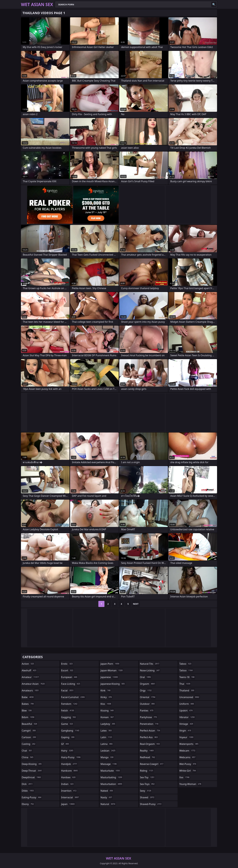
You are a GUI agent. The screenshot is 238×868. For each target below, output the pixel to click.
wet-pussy (188, 764)
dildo (28, 791)
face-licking (71, 684)
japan (68, 804)
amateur (31, 677)
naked (107, 791)
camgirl (29, 731)
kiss (106, 704)
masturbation (112, 784)
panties (147, 711)
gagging (69, 717)
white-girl (188, 771)
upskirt (186, 711)
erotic (67, 664)
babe (28, 697)
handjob (69, 764)
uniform (187, 704)
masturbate (110, 771)
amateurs (31, 690)
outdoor (148, 704)
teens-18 (187, 677)
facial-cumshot (73, 697)
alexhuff (29, 670)
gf (65, 744)
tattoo (186, 670)
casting (29, 744)
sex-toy (148, 777)
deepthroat (32, 777)
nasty (107, 797)
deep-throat (32, 771)
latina (107, 744)
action (28, 664)
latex (106, 731)
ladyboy (108, 724)
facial (68, 690)
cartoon (29, 737)
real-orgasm (150, 744)
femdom (70, 704)
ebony (28, 804)
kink (106, 690)
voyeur (187, 737)
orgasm (148, 684)
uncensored (190, 697)
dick (28, 784)
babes (28, 704)
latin (107, 737)
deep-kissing (32, 764)
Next (136, 604)
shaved (147, 797)
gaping (68, 737)
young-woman (191, 784)
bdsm (28, 717)
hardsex (69, 777)
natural (108, 804)
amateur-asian (34, 684)
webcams (188, 757)
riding (147, 771)
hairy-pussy (71, 757)
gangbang (71, 731)
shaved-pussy (151, 804)
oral (146, 677)
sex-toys (148, 784)
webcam (188, 751)
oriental (148, 697)
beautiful (30, 724)
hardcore (70, 771)
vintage (186, 724)
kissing (107, 711)
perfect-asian (150, 731)
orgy (146, 690)
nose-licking (150, 670)
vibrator (187, 717)
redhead (148, 757)
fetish (68, 711)
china (28, 757)
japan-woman (112, 670)
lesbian (108, 751)
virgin (185, 731)
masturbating (112, 777)
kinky (106, 697)
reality (147, 751)
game (67, 724)
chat (27, 751)
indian (68, 784)
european (70, 677)
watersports (189, 744)
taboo (186, 664)
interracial (70, 797)
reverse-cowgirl (152, 764)
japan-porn (110, 664)
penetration (150, 724)
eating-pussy (32, 797)
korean (107, 717)
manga (107, 757)
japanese (110, 677)
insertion (69, 791)
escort (68, 670)
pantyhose (149, 717)
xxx (185, 777)
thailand (187, 690)
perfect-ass (149, 737)
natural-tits (150, 664)
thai (185, 684)
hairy (68, 751)
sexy (146, 791)
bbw (27, 711)
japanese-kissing (113, 684)
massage (109, 764)
